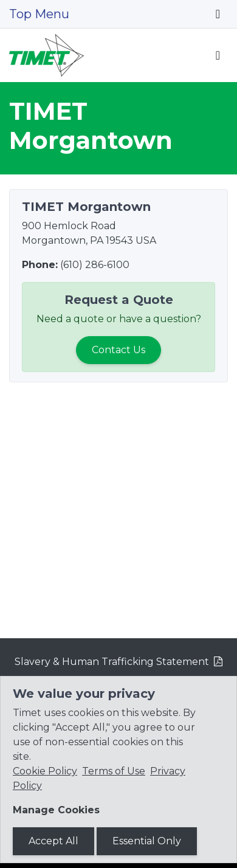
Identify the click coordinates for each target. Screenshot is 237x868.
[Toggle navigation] (218, 14)
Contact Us (118, 350)
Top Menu (39, 14)
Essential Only (147, 841)
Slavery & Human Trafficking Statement (112, 662)
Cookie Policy (45, 771)
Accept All (53, 841)
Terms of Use (114, 771)
